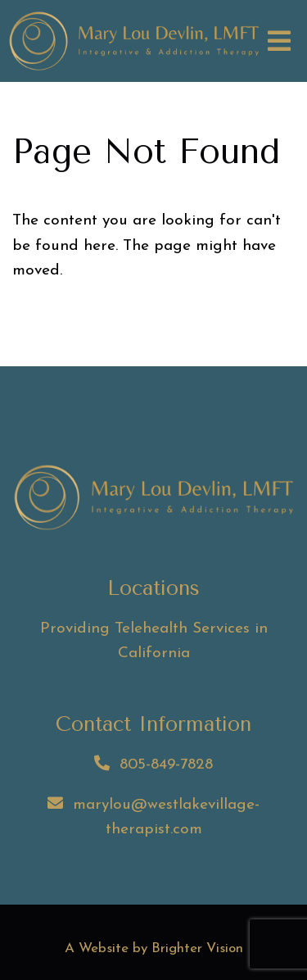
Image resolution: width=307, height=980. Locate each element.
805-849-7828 (166, 765)
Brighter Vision (197, 948)
